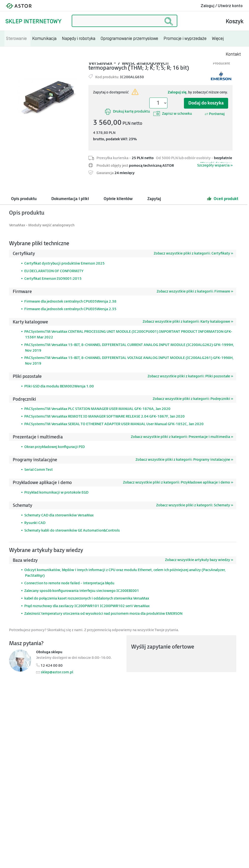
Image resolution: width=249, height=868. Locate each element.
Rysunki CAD (35, 523)
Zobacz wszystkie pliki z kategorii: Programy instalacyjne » (184, 460)
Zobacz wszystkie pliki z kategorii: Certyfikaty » (193, 253)
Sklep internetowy (33, 21)
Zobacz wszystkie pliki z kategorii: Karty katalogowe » (188, 322)
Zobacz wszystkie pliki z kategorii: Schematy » (195, 505)
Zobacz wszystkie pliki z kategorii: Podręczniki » (193, 399)
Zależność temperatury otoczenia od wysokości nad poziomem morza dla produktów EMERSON (103, 614)
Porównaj (215, 114)
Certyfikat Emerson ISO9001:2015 (53, 279)
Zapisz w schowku (173, 114)
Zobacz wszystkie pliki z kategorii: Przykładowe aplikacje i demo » (178, 482)
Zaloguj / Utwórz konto (222, 6)
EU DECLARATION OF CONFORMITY (54, 271)
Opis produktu (24, 199)
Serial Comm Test (39, 470)
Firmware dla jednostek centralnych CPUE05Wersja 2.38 (70, 301)
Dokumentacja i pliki (70, 199)
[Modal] (47, 97)
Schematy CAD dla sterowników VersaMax (59, 515)
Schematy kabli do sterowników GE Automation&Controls (72, 530)
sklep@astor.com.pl (57, 672)
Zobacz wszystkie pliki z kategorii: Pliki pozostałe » (190, 376)
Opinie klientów (118, 199)
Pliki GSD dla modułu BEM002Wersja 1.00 (59, 386)
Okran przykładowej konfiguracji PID (55, 447)
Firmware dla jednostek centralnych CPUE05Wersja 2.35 (70, 309)
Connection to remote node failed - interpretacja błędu (69, 583)
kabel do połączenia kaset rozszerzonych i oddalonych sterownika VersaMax (87, 598)
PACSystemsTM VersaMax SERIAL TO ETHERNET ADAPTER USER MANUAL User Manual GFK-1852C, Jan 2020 (114, 424)
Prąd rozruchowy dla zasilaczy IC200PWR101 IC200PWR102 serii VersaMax (87, 606)
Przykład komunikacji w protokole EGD (56, 492)
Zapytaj (154, 199)
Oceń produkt (223, 199)
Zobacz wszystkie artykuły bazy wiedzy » (199, 560)
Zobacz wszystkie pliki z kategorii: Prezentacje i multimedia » (182, 437)
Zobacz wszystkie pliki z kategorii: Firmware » (195, 291)
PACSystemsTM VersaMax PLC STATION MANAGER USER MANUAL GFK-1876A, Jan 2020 (97, 409)
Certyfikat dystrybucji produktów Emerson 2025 (64, 263)
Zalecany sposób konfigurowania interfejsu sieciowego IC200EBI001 (82, 591)
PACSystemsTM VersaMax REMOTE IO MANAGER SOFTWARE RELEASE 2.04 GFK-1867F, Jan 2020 (104, 416)
